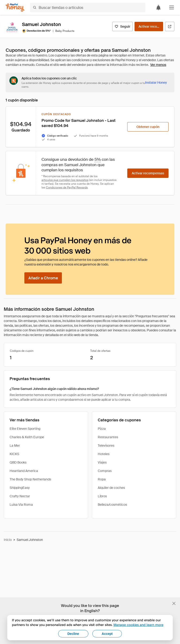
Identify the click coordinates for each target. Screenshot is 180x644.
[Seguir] (122, 26)
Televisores (106, 446)
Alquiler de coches (111, 488)
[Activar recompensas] (149, 26)
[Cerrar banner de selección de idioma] (174, 603)
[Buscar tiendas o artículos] (88, 7)
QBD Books (18, 462)
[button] (172, 7)
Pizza (102, 429)
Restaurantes (108, 437)
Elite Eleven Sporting (25, 429)
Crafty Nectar (20, 496)
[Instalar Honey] (156, 82)
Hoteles (104, 454)
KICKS (14, 454)
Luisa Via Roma (21, 505)
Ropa (102, 479)
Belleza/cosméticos (112, 505)
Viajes (102, 462)
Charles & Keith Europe (27, 437)
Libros (102, 496)
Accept (107, 634)
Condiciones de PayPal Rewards (67, 187)
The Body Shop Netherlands (30, 479)
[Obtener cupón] (148, 127)
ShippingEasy (20, 488)
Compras (105, 471)
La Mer (15, 446)
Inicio (8, 540)
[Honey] (15, 8)
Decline (73, 634)
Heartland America (24, 471)
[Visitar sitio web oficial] (170, 26)
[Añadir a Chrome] (43, 278)
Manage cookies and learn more (138, 625)
